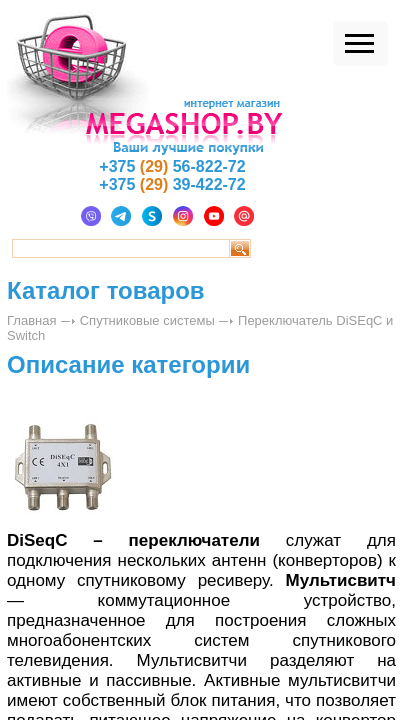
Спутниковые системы (147, 320)
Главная (31, 320)
